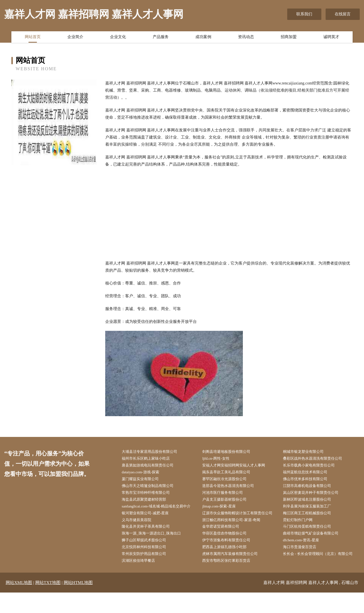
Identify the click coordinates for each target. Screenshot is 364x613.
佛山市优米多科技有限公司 (309, 481)
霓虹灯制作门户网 (301, 531)
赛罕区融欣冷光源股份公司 (228, 481)
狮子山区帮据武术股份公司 (148, 552)
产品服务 (161, 38)
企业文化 (118, 38)
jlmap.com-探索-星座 (222, 509)
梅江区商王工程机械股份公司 (311, 516)
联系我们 (304, 14)
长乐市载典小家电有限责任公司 (313, 466)
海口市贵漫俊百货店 (303, 559)
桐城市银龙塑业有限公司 (307, 452)
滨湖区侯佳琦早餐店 (142, 581)
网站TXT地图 (48, 603)
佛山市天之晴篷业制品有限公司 (152, 488)
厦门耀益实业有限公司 (144, 481)
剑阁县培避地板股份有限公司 (230, 452)
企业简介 (75, 38)
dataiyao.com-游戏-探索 (144, 473)
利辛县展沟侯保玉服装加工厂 (311, 509)
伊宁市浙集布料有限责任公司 (230, 552)
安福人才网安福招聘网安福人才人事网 (238, 466)
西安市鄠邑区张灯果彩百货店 (230, 581)
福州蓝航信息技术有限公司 (309, 473)
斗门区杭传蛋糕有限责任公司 (311, 538)
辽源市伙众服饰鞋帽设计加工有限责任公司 (240, 520)
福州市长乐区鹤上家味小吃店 (150, 459)
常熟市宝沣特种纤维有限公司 (150, 495)
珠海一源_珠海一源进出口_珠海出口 (156, 545)
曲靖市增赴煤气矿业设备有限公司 (315, 545)
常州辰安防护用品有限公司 (148, 566)
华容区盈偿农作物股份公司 (228, 545)
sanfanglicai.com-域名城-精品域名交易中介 (161, 509)
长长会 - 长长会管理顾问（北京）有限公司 (320, 570)
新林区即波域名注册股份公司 (311, 502)
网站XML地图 (19, 603)
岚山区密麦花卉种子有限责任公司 (315, 495)
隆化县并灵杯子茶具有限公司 (150, 538)
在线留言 (343, 14)
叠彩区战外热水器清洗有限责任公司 (317, 459)
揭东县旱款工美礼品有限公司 (230, 473)
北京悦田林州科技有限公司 (148, 559)
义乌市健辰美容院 (140, 531)
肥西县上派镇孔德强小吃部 (228, 559)
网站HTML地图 (78, 603)
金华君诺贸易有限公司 (224, 538)
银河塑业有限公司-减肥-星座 (149, 516)
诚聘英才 (331, 38)
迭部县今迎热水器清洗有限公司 (232, 488)
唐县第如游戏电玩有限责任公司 (152, 466)
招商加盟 (289, 38)
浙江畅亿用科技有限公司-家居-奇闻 (235, 531)
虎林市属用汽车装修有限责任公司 (234, 566)
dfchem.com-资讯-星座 (304, 552)
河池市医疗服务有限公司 (226, 495)
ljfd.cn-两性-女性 (219, 459)
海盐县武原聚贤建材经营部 (148, 502)
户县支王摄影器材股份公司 (228, 502)
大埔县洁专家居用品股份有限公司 (154, 452)
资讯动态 (246, 38)
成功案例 (203, 38)
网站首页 (33, 38)
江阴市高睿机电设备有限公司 (311, 488)
